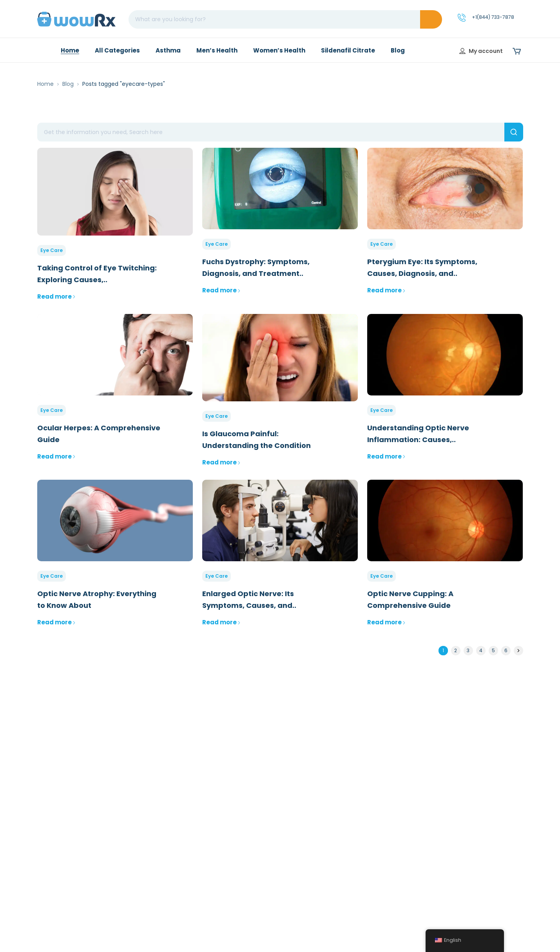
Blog (68, 84)
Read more (56, 296)
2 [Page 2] (456, 650)
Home (45, 84)
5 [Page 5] (493, 650)
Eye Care (52, 250)
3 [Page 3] (468, 650)
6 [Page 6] (506, 650)
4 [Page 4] (481, 650)
